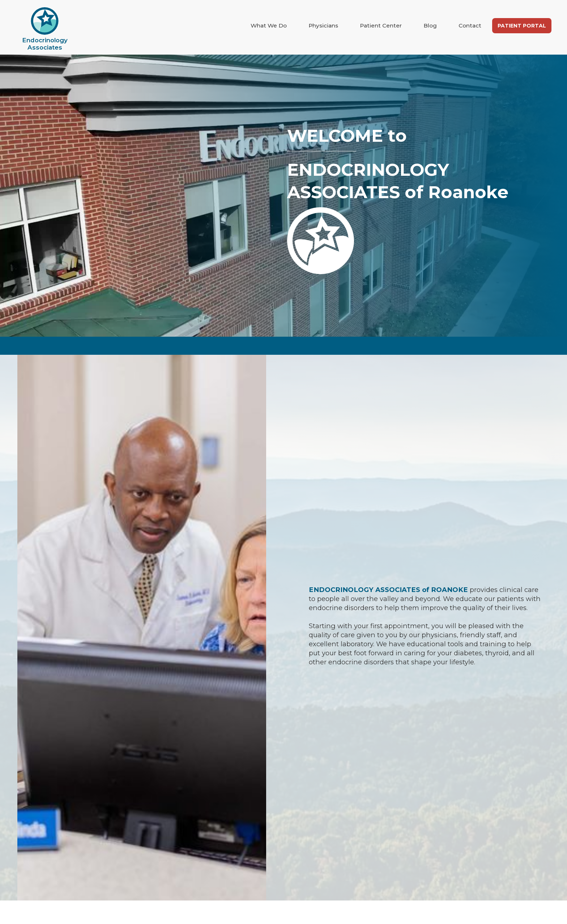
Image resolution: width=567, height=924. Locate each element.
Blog (430, 25)
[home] (45, 29)
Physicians (323, 25)
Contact (470, 25)
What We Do (269, 25)
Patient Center (381, 25)
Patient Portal (522, 26)
